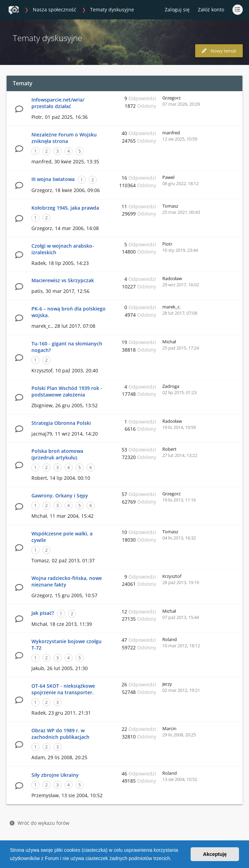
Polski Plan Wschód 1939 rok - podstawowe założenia (67, 391)
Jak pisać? (43, 613)
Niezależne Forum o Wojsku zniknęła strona (64, 138)
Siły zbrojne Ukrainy (55, 775)
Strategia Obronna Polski (61, 423)
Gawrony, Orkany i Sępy (60, 495)
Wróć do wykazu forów (40, 823)
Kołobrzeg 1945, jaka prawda (65, 208)
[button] (174, 859)
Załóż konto (211, 9)
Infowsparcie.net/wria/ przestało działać (58, 103)
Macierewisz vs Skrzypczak (63, 280)
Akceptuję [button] (215, 854)
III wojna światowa (53, 179)
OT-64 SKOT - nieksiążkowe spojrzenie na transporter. (63, 689)
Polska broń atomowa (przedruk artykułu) (57, 454)
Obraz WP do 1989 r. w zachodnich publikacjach (60, 734)
